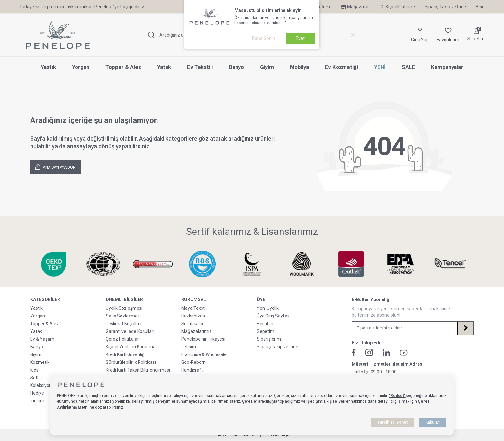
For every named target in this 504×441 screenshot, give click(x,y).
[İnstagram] (369, 353)
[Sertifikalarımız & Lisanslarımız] (52, 264)
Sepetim (265, 331)
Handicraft (192, 370)
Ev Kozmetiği (342, 67)
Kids (34, 370)
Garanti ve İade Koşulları (130, 331)
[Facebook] (354, 353)
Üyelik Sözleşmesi (124, 308)
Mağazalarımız (197, 331)
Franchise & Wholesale (204, 354)
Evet (300, 38)
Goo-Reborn (194, 362)
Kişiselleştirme (397, 7)
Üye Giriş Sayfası (274, 316)
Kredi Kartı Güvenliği (126, 354)
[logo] (58, 35)
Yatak (164, 67)
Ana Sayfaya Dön (55, 166)
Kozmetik (40, 362)
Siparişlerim (269, 339)
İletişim (189, 347)
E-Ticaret (233, 435)
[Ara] (151, 35)
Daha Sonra (264, 38)
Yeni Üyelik (268, 308)
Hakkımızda (193, 316)
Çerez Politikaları (123, 339)
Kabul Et (433, 422)
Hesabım (266, 324)
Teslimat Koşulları (124, 324)
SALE (408, 67)
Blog (480, 7)
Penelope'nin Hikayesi (203, 339)
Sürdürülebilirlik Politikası (131, 362)
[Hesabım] (420, 35)
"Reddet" (397, 396)
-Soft (219, 435)
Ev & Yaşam (42, 339)
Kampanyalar (447, 67)
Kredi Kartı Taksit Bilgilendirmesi (138, 370)
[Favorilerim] (448, 35)
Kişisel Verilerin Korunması (132, 347)
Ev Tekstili (200, 67)
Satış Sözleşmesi (123, 316)
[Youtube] (404, 353)
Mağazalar (355, 7)
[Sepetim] (476, 35)
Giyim (267, 67)
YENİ (380, 67)
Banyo (236, 67)
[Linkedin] (387, 353)
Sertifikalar (193, 324)
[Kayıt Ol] (465, 328)
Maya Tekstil (194, 308)
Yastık (48, 67)
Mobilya (299, 67)
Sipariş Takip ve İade (445, 7)
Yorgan (81, 67)
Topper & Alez (123, 67)
